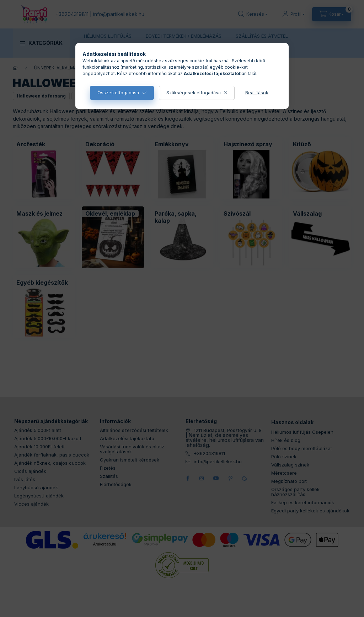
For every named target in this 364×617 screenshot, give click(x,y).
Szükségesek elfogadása (194, 93)
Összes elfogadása (118, 93)
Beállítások (257, 93)
